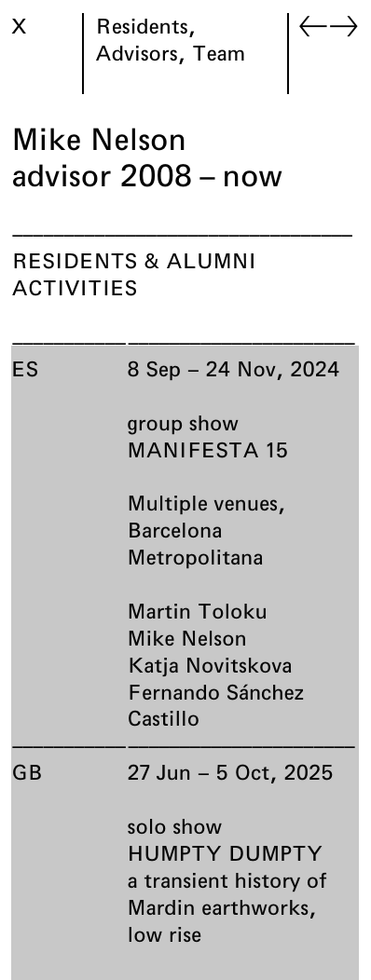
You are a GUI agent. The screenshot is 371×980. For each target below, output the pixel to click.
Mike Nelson (187, 637)
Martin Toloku (198, 611)
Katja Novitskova (210, 664)
